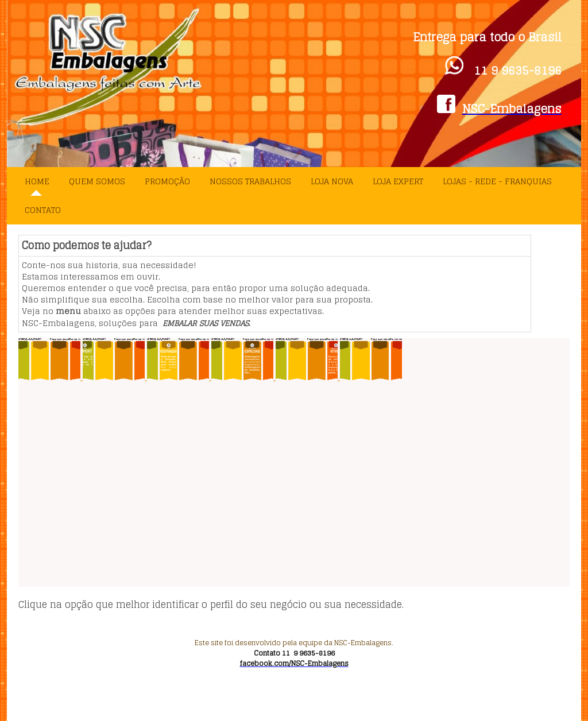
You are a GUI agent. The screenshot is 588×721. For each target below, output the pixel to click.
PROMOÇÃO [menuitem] (167, 181)
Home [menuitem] (37, 181)
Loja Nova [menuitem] (332, 181)
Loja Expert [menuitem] (398, 181)
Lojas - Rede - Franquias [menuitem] (497, 181)
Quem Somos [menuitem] (97, 181)
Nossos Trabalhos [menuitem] (250, 181)
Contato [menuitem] (43, 210)
